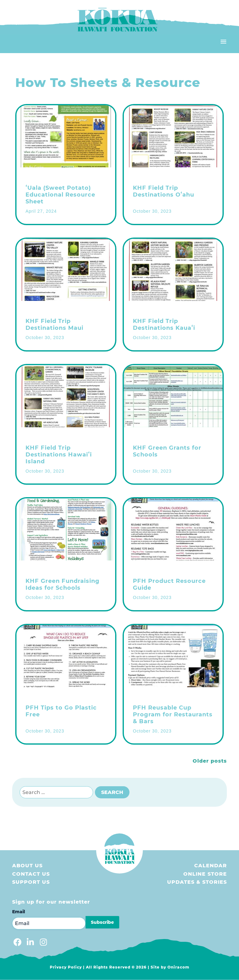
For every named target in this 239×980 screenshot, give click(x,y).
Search (112, 792)
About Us (27, 866)
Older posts (210, 761)
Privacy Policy (66, 967)
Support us (31, 882)
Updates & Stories (197, 882)
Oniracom (178, 967)
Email (19, 912)
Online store (205, 874)
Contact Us (31, 874)
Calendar (211, 866)
